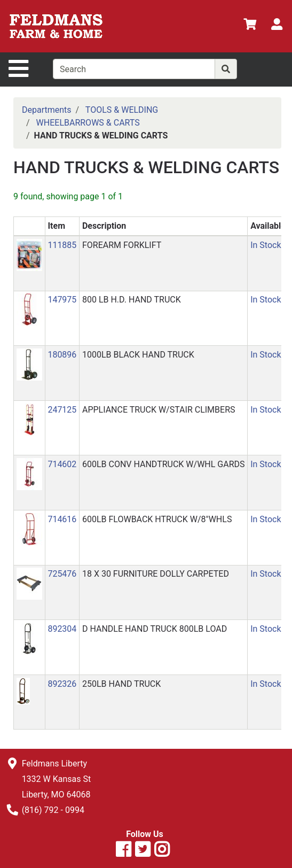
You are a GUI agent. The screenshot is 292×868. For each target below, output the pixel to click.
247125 (62, 410)
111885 (62, 245)
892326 (62, 684)
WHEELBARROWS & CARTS (88, 123)
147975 (62, 300)
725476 (62, 574)
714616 (62, 519)
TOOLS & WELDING (122, 110)
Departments (47, 110)
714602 (62, 464)
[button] (29, 254)
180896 (62, 355)
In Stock (266, 245)
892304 (62, 629)
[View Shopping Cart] (250, 26)
